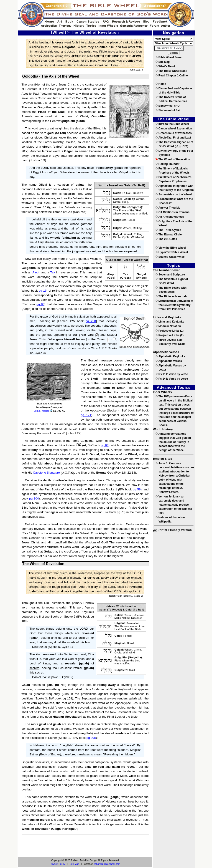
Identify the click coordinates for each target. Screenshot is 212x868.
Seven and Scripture (170, 275)
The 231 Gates (166, 239)
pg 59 (137, 489)
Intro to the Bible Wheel (172, 124)
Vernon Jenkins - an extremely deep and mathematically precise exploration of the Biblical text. (174, 505)
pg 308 (91, 738)
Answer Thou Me (168, 208)
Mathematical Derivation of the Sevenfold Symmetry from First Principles (174, 305)
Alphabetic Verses (169, 361)
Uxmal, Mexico (41, 411)
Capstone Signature (46, 473)
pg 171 (86, 415)
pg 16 (43, 291)
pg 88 (40, 304)
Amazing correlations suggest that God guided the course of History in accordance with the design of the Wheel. (173, 442)
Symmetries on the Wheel (174, 194)
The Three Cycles (168, 230)
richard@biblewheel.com (107, 864)
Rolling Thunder (167, 164)
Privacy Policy (57, 864)
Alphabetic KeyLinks (170, 356)
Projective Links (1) (170, 331)
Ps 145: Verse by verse (172, 379)
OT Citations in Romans (172, 212)
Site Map (74, 864)
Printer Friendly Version (173, 530)
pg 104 (34, 498)
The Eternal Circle (169, 235)
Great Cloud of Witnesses (174, 133)
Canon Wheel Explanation (174, 129)
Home (161, 84)
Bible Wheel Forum (169, 57)
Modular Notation (168, 326)
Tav (53, 272)
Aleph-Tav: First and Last (173, 138)
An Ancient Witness (170, 217)
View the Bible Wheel (171, 248)
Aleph (36, 272)
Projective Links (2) (170, 335)
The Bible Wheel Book (171, 71)
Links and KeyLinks (170, 322)
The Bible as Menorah (171, 296)
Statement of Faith (169, 110)
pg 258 (91, 321)
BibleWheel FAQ (168, 106)
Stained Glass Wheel (170, 257)
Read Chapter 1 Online (172, 76)
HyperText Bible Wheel (172, 252)
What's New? (166, 66)
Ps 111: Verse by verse (172, 374)
